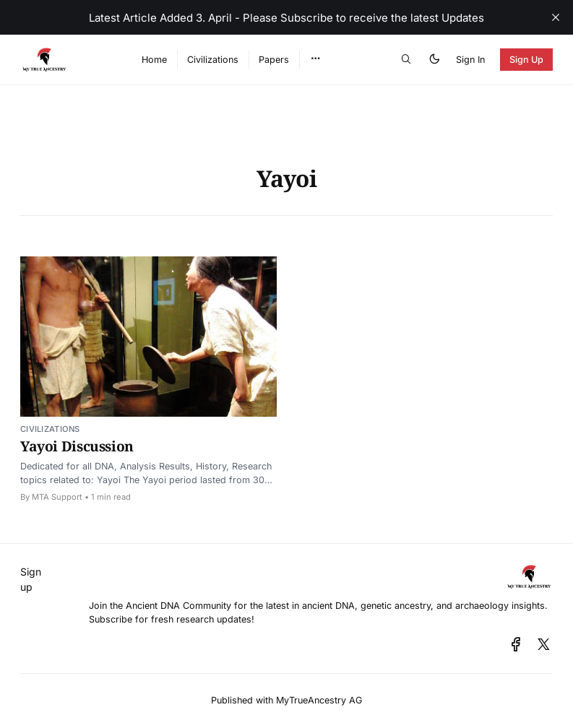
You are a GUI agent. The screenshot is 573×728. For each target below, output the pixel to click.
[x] (544, 645)
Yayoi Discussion (77, 446)
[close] (556, 17)
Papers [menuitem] (274, 60)
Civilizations (50, 429)
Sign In (470, 60)
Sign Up (527, 60)
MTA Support (57, 497)
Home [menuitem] (154, 60)
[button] (315, 59)
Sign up (31, 579)
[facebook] (516, 645)
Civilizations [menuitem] (213, 60)
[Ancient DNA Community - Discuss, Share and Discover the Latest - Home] (66, 60)
